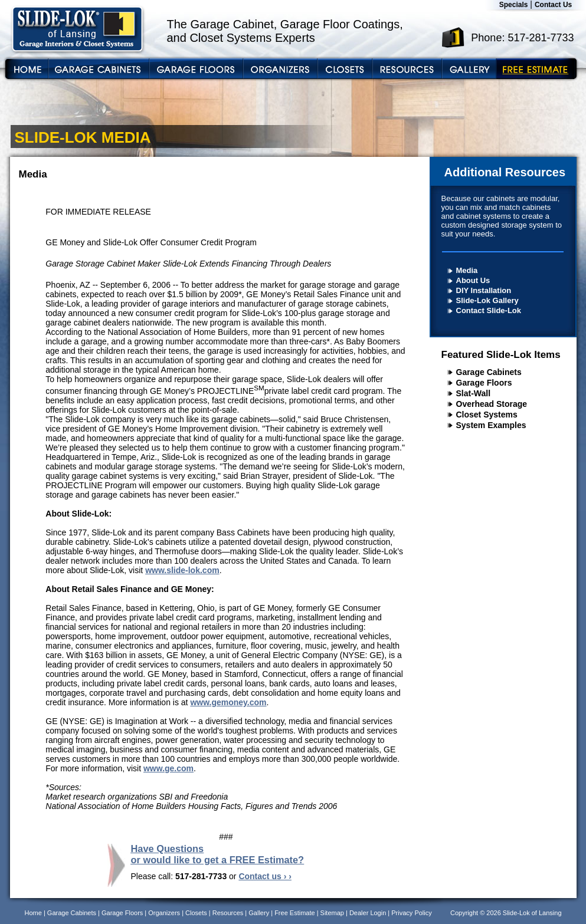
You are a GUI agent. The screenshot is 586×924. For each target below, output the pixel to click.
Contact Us (553, 5)
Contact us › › (265, 876)
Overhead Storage (492, 404)
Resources (228, 913)
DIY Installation (484, 290)
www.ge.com (168, 768)
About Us (473, 280)
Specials (514, 5)
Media (467, 270)
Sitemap (332, 913)
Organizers (164, 913)
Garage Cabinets (489, 372)
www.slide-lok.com (182, 570)
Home (33, 913)
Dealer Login (368, 913)
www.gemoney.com (228, 702)
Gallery (259, 913)
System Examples (491, 425)
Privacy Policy (411, 913)
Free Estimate (294, 913)
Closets (196, 913)
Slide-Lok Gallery (487, 300)
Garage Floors (484, 383)
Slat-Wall (474, 393)
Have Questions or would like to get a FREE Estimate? (218, 854)
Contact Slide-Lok (489, 310)
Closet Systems (487, 415)
